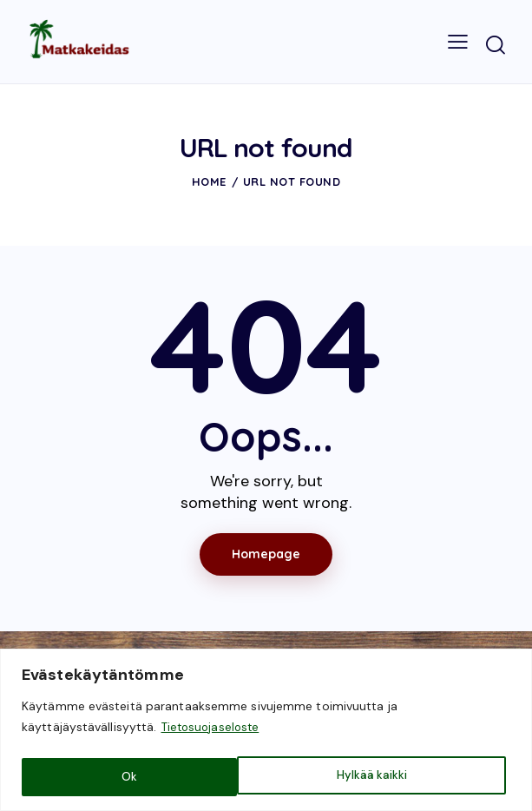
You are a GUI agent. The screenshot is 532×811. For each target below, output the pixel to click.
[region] (266, 732)
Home (209, 181)
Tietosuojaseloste (213, 730)
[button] (458, 42)
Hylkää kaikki (156, 777)
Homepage (266, 554)
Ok (404, 777)
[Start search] (496, 45)
